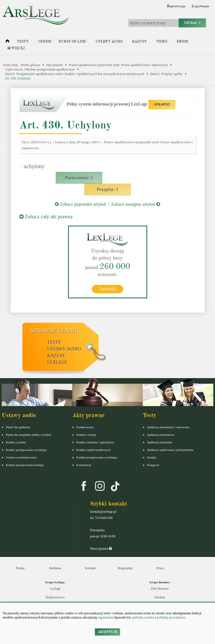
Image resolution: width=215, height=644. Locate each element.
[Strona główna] (7, 42)
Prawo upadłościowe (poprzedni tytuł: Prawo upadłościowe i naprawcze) (118, 65)
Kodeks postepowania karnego (25, 465)
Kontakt (90, 568)
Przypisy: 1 (108, 189)
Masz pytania (101, 549)
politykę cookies (143, 617)
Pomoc (20, 568)
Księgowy (153, 465)
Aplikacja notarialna (160, 442)
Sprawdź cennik (55, 331)
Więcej (16, 48)
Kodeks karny (85, 427)
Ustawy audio (109, 42)
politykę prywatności (171, 617)
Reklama (55, 568)
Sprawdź (108, 289)
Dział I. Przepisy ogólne (166, 74)
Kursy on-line (72, 42)
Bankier (160, 597)
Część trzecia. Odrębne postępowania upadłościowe (40, 69)
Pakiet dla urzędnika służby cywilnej (29, 435)
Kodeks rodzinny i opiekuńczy (95, 442)
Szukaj (192, 23)
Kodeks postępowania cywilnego (26, 450)
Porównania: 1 (79, 178)
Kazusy (139, 42)
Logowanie (200, 6)
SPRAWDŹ (162, 105)
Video (162, 42)
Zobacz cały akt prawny (46, 217)
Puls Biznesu (160, 589)
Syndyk (152, 457)
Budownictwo (55, 597)
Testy (23, 42)
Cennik (45, 42)
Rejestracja (176, 6)
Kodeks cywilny (16, 442)
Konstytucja (84, 465)
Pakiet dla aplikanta (18, 427)
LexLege (57, 362)
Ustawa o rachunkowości (21, 457)
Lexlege (55, 589)
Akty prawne (54, 65)
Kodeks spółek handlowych (94, 450)
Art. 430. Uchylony (17, 78)
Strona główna (30, 65)
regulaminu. (106, 617)
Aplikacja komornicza (161, 435)
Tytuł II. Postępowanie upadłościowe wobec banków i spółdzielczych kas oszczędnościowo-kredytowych (74, 74)
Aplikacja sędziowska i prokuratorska (170, 450)
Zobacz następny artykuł (136, 204)
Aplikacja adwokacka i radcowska (168, 427)
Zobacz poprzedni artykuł (80, 204)
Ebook (182, 42)
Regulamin (125, 568)
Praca (160, 568)
